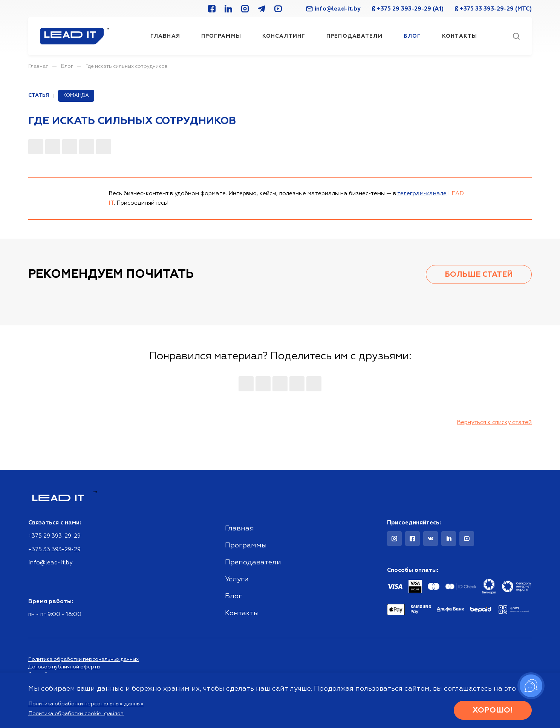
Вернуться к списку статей (494, 422)
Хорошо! (493, 710)
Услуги (237, 579)
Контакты (242, 613)
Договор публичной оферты (64, 667)
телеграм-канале (422, 194)
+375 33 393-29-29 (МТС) (493, 9)
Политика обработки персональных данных (83, 660)
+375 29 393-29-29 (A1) (408, 9)
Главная (239, 528)
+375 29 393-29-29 (54, 536)
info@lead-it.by (333, 9)
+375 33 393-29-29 (54, 549)
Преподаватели (253, 562)
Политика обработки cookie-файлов (76, 714)
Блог (233, 596)
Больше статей (479, 274)
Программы (246, 545)
